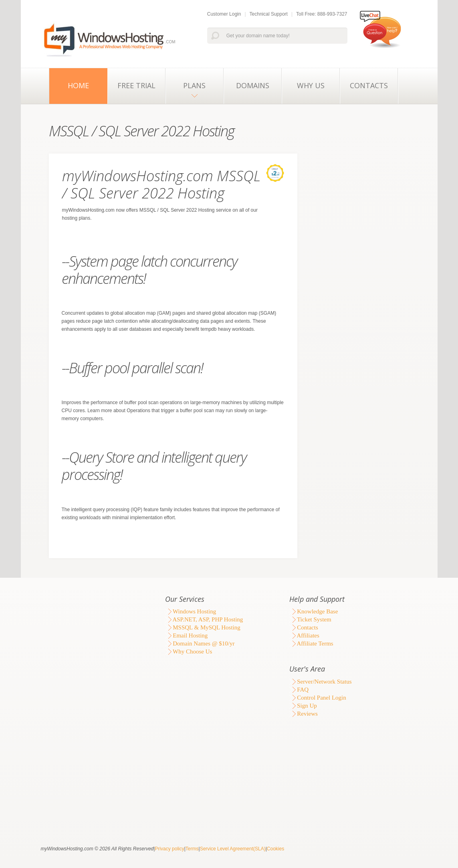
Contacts (369, 85)
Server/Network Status (321, 682)
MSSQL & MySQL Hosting (203, 627)
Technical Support (269, 14)
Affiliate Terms (311, 643)
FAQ (299, 690)
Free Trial (136, 85)
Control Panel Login (318, 698)
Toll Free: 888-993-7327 (322, 14)
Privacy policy (169, 849)
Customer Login (224, 14)
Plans (194, 85)
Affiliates (304, 635)
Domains (253, 85)
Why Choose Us (189, 652)
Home (78, 85)
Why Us (311, 85)
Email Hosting (187, 635)
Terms (192, 849)
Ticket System (310, 619)
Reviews (304, 714)
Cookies (275, 849)
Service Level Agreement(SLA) (233, 849)
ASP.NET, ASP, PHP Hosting (204, 619)
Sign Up (303, 706)
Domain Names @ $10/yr (200, 643)
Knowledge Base (314, 611)
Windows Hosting (191, 611)
